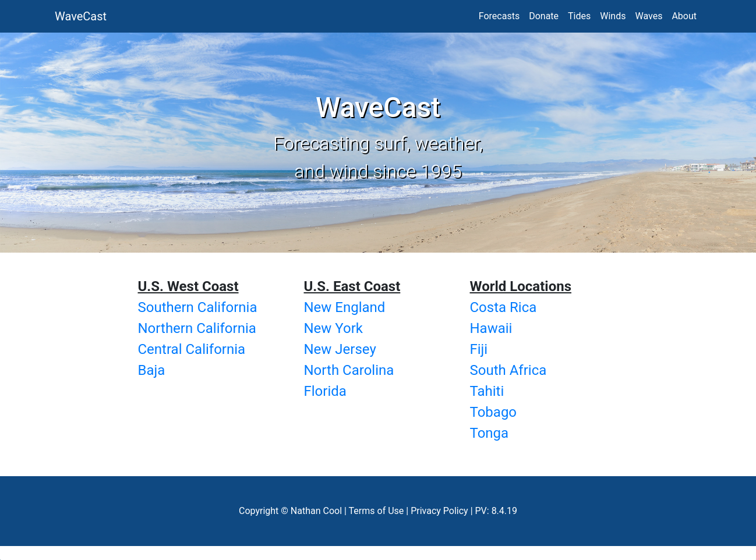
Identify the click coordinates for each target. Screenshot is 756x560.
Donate (544, 16)
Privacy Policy (439, 511)
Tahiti (487, 391)
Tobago (494, 412)
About (684, 16)
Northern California (197, 328)
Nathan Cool (316, 511)
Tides (579, 16)
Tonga (490, 433)
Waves (649, 16)
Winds (613, 16)
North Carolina (349, 370)
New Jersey (340, 349)
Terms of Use (377, 511)
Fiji (479, 349)
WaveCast (81, 16)
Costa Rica (504, 307)
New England (345, 307)
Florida (325, 391)
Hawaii (491, 328)
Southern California (198, 307)
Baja (152, 370)
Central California (192, 349)
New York (333, 328)
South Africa (508, 370)
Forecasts (499, 16)
